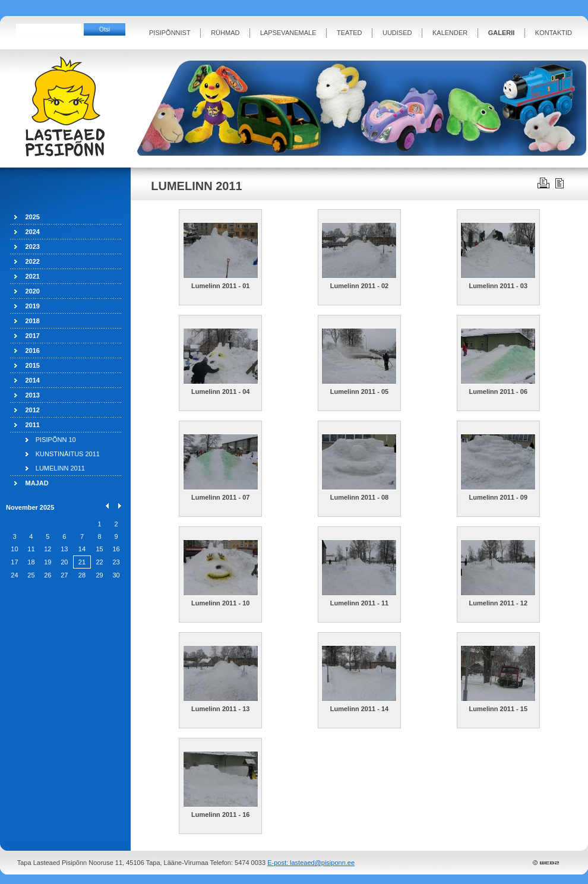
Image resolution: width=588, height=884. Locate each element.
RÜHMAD (225, 33)
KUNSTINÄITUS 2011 (68, 454)
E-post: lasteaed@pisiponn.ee (311, 863)
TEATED (350, 33)
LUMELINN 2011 (60, 468)
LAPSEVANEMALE (288, 33)
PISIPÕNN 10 (56, 440)
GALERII (502, 33)
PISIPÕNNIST (170, 33)
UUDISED (397, 33)
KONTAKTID (554, 33)
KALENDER (450, 33)
